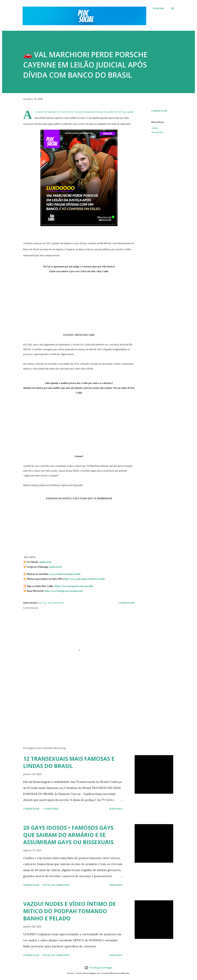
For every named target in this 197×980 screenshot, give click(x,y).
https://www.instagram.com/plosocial (64, 591)
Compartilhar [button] (159, 111)
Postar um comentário (56, 885)
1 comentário (50, 809)
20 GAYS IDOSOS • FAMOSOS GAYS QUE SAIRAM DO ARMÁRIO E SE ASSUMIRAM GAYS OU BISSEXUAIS (68, 835)
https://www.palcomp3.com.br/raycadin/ (85, 579)
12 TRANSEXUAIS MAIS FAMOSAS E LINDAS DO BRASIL (69, 762)
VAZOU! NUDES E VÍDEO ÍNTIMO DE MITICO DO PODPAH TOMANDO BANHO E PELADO (69, 911)
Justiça (155, 128)
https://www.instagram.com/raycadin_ (74, 586)
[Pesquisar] (159, 8)
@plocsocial (45, 562)
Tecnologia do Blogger (98, 968)
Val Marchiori (157, 132)
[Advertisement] (74, 709)
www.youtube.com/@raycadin (65, 574)
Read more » (116, 809)
